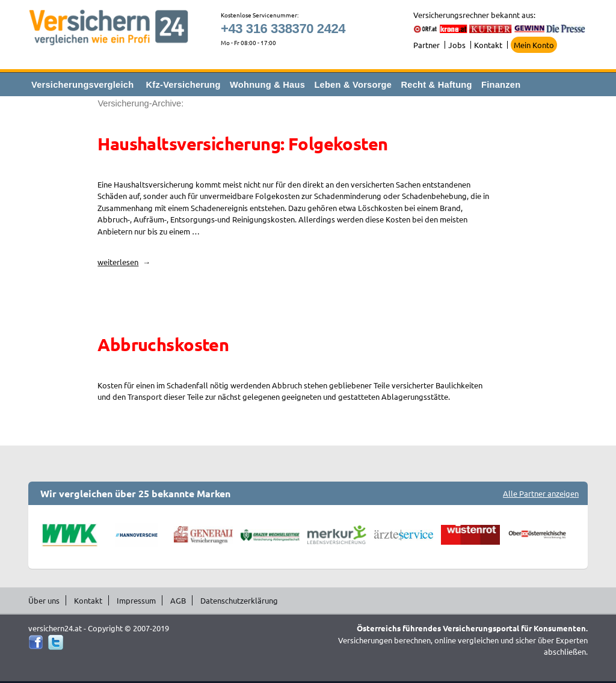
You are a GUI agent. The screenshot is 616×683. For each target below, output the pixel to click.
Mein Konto (534, 45)
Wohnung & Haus (267, 85)
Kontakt (488, 45)
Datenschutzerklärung (239, 600)
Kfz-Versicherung (183, 85)
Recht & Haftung (436, 85)
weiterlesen (124, 262)
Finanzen (501, 85)
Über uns (44, 600)
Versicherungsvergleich (82, 85)
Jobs (457, 45)
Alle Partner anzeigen (541, 493)
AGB (178, 600)
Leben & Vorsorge (353, 85)
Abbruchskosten (163, 345)
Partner (427, 45)
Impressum (136, 600)
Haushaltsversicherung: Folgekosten (242, 144)
